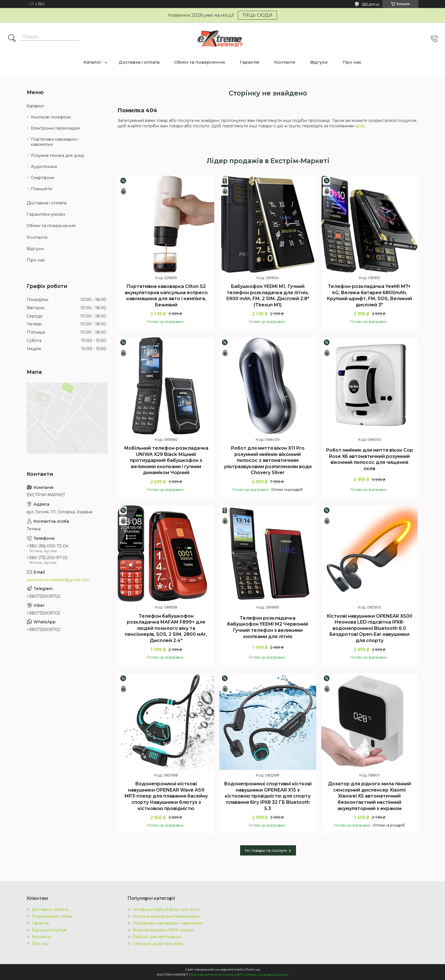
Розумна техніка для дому (58, 155)
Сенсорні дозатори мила (158, 944)
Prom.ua (253, 969)
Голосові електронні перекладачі (166, 916)
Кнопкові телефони (51, 117)
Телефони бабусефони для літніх (166, 910)
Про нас (352, 62)
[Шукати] (12, 39)
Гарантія (250, 62)
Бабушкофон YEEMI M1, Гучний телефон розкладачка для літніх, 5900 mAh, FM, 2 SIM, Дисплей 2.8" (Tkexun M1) (268, 296)
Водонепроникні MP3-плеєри (163, 930)
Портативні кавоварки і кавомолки (55, 142)
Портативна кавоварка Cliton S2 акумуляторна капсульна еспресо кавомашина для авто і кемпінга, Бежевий (166, 296)
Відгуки (319, 62)
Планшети (42, 189)
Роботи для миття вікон (157, 937)
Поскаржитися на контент (214, 974)
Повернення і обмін (52, 916)
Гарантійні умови (46, 214)
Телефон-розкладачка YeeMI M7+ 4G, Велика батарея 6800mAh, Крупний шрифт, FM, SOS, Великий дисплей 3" (369, 296)
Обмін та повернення (200, 62)
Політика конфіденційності (264, 974)
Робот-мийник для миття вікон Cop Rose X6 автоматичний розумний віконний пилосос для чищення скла (369, 459)
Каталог (93, 62)
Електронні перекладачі (55, 128)
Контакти (285, 62)
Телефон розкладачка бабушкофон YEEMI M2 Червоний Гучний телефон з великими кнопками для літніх (268, 627)
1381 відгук (371, 4)
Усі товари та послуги (266, 850)
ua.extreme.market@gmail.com (58, 580)
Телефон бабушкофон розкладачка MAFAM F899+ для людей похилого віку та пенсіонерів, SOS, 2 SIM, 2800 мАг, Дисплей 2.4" (166, 628)
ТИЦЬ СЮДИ (257, 15)
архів (360, 126)
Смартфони (43, 178)
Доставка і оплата (139, 62)
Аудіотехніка (44, 167)
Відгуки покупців (49, 930)
